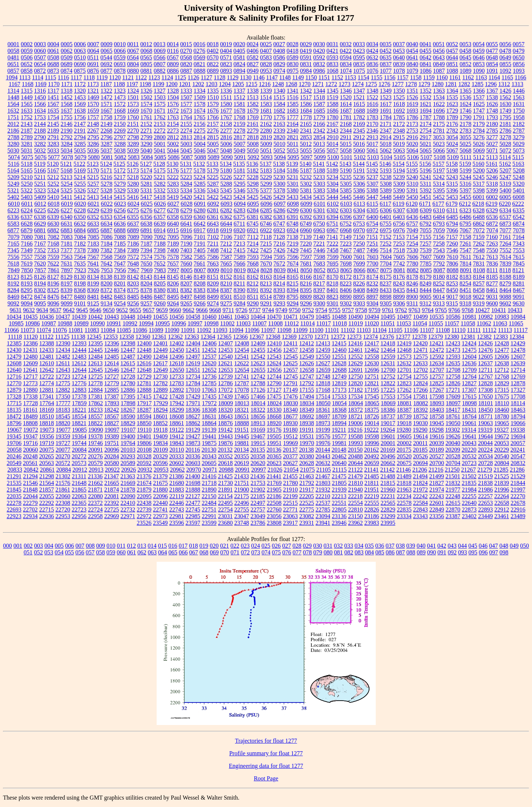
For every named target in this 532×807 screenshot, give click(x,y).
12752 (388, 377)
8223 (346, 283)
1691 (386, 111)
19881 (242, 443)
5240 (412, 177)
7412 (226, 250)
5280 (133, 184)
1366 (479, 91)
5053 (293, 151)
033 (349, 546)
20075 (47, 450)
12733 (177, 377)
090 (432, 552)
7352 (40, 250)
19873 (193, 443)
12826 (453, 383)
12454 (242, 350)
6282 (226, 210)
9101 (80, 303)
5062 (386, 151)
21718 (209, 483)
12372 (338, 337)
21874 (112, 490)
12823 (404, 383)
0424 (372, 51)
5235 (346, 177)
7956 (120, 270)
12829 (502, 383)
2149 (106, 124)
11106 (411, 330)
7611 (465, 257)
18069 (388, 403)
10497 (404, 317)
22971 (128, 516)
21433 (242, 476)
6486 (465, 217)
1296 (491, 84)
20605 (209, 463)
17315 (502, 390)
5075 (27, 157)
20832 (518, 463)
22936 (47, 516)
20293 (128, 456)
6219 (492, 204)
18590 (128, 416)
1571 (106, 104)
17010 (193, 390)
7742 (399, 264)
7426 (279, 250)
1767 (226, 117)
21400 (193, 476)
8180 (439, 277)
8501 (226, 297)
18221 (79, 410)
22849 (437, 509)
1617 (386, 104)
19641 (469, 436)
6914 (160, 230)
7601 (359, 257)
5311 (425, 184)
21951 (372, 490)
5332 (160, 190)
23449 (485, 516)
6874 (519, 224)
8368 (80, 290)
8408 (359, 290)
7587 (226, 257)
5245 (479, 177)
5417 (146, 197)
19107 (128, 430)
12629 (355, 363)
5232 (306, 177)
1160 (442, 77)
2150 (120, 124)
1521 (359, 97)
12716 (14, 377)
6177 (439, 204)
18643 (225, 416)
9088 (505, 297)
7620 (40, 264)
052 (38, 552)
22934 (30, 516)
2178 (465, 124)
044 (463, 546)
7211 (213, 244)
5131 (186, 164)
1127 (206, 77)
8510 (239, 297)
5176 (173, 170)
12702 (420, 370)
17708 (518, 396)
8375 (133, 290)
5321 (13, 190)
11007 (259, 323)
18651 (242, 416)
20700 (437, 463)
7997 (173, 270)
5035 (80, 151)
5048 (226, 151)
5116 (13, 164)
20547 (518, 456)
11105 (395, 330)
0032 (346, 44)
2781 (439, 131)
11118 (15, 337)
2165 (306, 124)
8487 (160, 297)
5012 (306, 144)
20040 (453, 443)
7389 (133, 250)
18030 (291, 403)
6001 (479, 197)
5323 (40, 190)
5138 (279, 164)
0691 (93, 64)
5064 (412, 151)
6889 (133, 230)
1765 (199, 117)
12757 (437, 377)
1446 (519, 91)
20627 (290, 463)
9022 (479, 297)
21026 (275, 470)
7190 (186, 244)
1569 (80, 104)
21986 (485, 490)
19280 (404, 430)
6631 (66, 224)
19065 (502, 423)
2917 (426, 137)
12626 (307, 363)
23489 (518, 516)
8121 (518, 270)
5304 (332, 184)
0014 (173, 44)
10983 (502, 317)
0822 (213, 64)
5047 (213, 151)
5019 (399, 144)
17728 (31, 403)
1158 (416, 77)
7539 (426, 250)
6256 (120, 210)
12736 (209, 377)
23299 (388, 516)
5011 (292, 144)
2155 (186, 124)
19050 (453, 423)
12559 (388, 357)
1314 (13, 91)
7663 (213, 264)
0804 (133, 64)
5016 (359, 144)
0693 (120, 64)
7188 (160, 244)
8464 (505, 290)
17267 (437, 390)
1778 (306, 117)
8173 (359, 277)
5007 (239, 144)
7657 (173, 264)
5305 (346, 184)
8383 (199, 290)
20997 (259, 470)
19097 (112, 430)
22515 (290, 503)
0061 (53, 51)
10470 (274, 317)
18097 (453, 403)
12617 (160, 363)
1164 (494, 77)
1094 (12, 77)
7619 (27, 264)
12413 (323, 343)
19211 (339, 430)
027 (287, 546)
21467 (323, 476)
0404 (226, 51)
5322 (27, 190)
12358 (127, 337)
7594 (266, 257)
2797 (120, 137)
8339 (66, 290)
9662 (188, 310)
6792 (426, 224)
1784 (386, 117)
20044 (485, 443)
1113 (25, 77)
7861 (54, 270)
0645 (465, 57)
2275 (199, 131)
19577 (339, 436)
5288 (226, 184)
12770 (14, 383)
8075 (386, 270)
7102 (213, 237)
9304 (372, 303)
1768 (239, 117)
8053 (333, 270)
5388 (372, 190)
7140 (319, 237)
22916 (518, 509)
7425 (266, 250)
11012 (291, 323)
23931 (307, 523)
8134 (93, 277)
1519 (332, 97)
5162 (505, 164)
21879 (144, 490)
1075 (359, 71)
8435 (399, 290)
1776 (279, 117)
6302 (332, 210)
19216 (355, 430)
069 (214, 552)
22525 (307, 503)
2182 (519, 124)
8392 (266, 290)
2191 (80, 131)
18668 (274, 416)
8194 (40, 283)
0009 (106, 44)
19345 (14, 436)
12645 (95, 370)
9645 (82, 310)
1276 (384, 84)
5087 (187, 157)
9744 (268, 310)
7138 (292, 237)
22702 (30, 509)
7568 (106, 257)
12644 (79, 370)
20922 (112, 470)
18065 (372, 403)
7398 (160, 250)
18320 (225, 410)
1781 (346, 117)
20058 (14, 450)
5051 (266, 151)
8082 (413, 270)
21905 (274, 490)
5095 (293, 157)
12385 (14, 343)
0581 (239, 57)
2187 (27, 131)
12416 (355, 343)
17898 (128, 403)
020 (214, 546)
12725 (95, 377)
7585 (199, 257)
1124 (167, 77)
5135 (239, 164)
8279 (505, 283)
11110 (458, 330)
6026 (160, 204)
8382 (186, 290)
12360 (143, 337)
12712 (502, 370)
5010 (279, 144)
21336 (95, 476)
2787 (519, 131)
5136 (252, 164)
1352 (426, 91)
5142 (332, 164)
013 (142, 546)
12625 (290, 363)
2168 (346, 124)
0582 (253, 57)
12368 (273, 337)
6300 (306, 210)
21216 (436, 470)
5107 (426, 157)
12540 (225, 357)
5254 (66, 184)
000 (7, 546)
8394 (293, 290)
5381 (306, 190)
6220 (505, 204)
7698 (346, 264)
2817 (239, 137)
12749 (339, 377)
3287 (106, 144)
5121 (66, 164)
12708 (453, 370)
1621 (426, 104)
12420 (420, 343)
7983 (160, 270)
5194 (399, 170)
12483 (79, 357)
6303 (346, 210)
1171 (67, 84)
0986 (319, 71)
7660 (186, 264)
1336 (226, 91)
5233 (319, 177)
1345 (332, 91)
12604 (469, 357)
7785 (426, 264)
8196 (53, 283)
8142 (133, 277)
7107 (240, 237)
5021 (426, 144)
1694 (426, 111)
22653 (485, 503)
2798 (133, 137)
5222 (173, 177)
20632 (323, 463)
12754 (404, 377)
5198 (452, 170)
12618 (177, 363)
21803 (323, 483)
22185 (258, 496)
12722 (47, 377)
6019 (67, 204)
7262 (479, 244)
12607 (518, 357)
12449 (160, 350)
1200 (171, 84)
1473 (120, 97)
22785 (323, 509)
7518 (399, 250)
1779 (319, 117)
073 (256, 552)
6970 (359, 230)
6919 (226, 230)
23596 (177, 523)
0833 (332, 64)
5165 (27, 170)
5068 (465, 151)
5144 (359, 164)
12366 (241, 337)
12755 (420, 377)
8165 (293, 277)
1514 (266, 97)
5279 (120, 184)
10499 (420, 317)
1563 (519, 97)
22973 (160, 516)
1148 (285, 77)
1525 (399, 97)
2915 (399, 137)
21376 (144, 476)
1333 (186, 91)
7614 (505, 257)
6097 (280, 204)
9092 (13, 303)
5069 (479, 151)
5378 (279, 190)
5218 (133, 177)
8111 (492, 270)
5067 (452, 151)
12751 (372, 377)
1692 (399, 111)
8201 (120, 283)
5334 (186, 190)
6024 (133, 204)
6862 (479, 224)
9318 (465, 303)
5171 (106, 170)
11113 (505, 330)
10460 (209, 317)
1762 (160, 117)
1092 (505, 71)
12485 (112, 357)
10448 (128, 317)
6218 (478, 204)
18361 (323, 410)
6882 (53, 230)
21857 (47, 490)
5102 (360, 157)
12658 (307, 370)
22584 (420, 503)
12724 (79, 377)
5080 (94, 157)
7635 (80, 264)
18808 (30, 423)
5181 (239, 170)
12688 (339, 370)
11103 (364, 330)
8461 (492, 290)
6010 (14, 204)
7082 (54, 237)
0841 (426, 64)
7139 (306, 237)
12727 (112, 377)
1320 (80, 91)
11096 (252, 330)
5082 (120, 157)
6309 (426, 210)
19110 (144, 430)
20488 (355, 456)
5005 (213, 144)
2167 (332, 124)
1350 (399, 91)
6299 (293, 210)
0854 (492, 64)
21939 (339, 490)
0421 (332, 51)
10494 (372, 317)
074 (266, 552)
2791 (53, 137)
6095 (253, 204)
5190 (346, 170)
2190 (66, 131)
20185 (420, 450)
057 (90, 552)
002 (28, 546)
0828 (266, 64)
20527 (437, 456)
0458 (465, 51)
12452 (209, 350)
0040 (412, 44)
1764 (186, 117)
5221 (160, 177)
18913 (258, 423)
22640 (469, 503)
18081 (405, 403)
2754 (426, 131)
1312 (504, 84)
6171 (425, 204)
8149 (199, 277)
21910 (290, 490)
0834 (346, 64)
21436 (258, 476)
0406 (253, 51)
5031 (27, 151)
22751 (209, 509)
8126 (40, 277)
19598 (372, 436)
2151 (133, 124)
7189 (173, 244)
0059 (27, 51)
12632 (404, 363)
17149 (290, 390)
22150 (209, 496)
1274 (358, 84)
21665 (112, 483)
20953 (161, 470)
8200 (106, 283)
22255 (469, 496)
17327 (518, 390)
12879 (14, 390)
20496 (388, 456)
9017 (452, 297)
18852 (160, 423)
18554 (79, 416)
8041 (293, 270)
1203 (211, 84)
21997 (518, 490)
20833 (15, 470)
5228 (253, 177)
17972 (209, 403)
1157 (403, 77)
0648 (492, 57)
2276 (213, 131)
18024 (274, 403)
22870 (453, 509)
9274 (213, 303)
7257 (426, 244)
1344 (319, 91)
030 (318, 546)
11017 (323, 323)
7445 (306, 250)
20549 (14, 463)
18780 (502, 416)
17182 (355, 390)
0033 (359, 44)
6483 (426, 217)
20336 (193, 456)
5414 (106, 197)
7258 (439, 244)
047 (494, 546)
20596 (160, 463)
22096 (160, 496)
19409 (160, 436)
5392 (426, 190)
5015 (346, 144)
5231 (293, 177)
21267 (468, 470)
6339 (53, 217)
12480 (30, 357)
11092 (204, 330)
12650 (177, 370)
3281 (27, 144)
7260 (452, 244)
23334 (404, 516)
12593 (453, 357)
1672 (173, 111)
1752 (27, 117)
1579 (213, 104)
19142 (225, 430)
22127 (193, 496)
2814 (199, 137)
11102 (348, 330)
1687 (346, 111)
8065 (346, 270)
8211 (239, 283)
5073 (519, 151)
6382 (266, 217)
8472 (27, 297)
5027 (492, 144)
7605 (399, 257)
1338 (253, 91)
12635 (453, 363)
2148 (93, 124)
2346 (372, 131)
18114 (518, 403)
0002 (27, 44)
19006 (355, 423)
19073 (47, 430)
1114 (37, 77)
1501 (133, 97)
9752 (308, 310)
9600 (492, 303)
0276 (199, 51)
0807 (160, 64)
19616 (437, 436)
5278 (106, 184)
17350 (63, 396)
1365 (465, 91)
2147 (80, 124)
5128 (159, 164)
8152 (226, 277)
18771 (485, 416)
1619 (412, 104)
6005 (505, 197)
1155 (376, 77)
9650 (109, 310)
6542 (519, 217)
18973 (323, 423)
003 (38, 546)
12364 (208, 337)
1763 (173, 117)
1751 (13, 117)
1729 (452, 111)
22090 (128, 496)
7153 (399, 237)
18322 (258, 410)
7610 (452, 257)
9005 (426, 297)
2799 (146, 137)
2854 (319, 137)
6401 (386, 217)
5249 (13, 184)
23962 (355, 523)
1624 (465, 104)
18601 (160, 416)
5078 (67, 157)
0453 (399, 51)
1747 (479, 111)
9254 (120, 303)
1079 (412, 71)
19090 (96, 430)
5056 (319, 151)
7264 (505, 244)
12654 (242, 370)
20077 (63, 450)
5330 (133, 190)
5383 (319, 190)
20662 (388, 463)
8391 (253, 290)
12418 (388, 343)
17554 (404, 396)
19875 (209, 443)
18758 (437, 416)
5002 (173, 144)
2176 (452, 124)
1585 (293, 104)
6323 (465, 210)
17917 (144, 403)
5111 (466, 157)
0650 (519, 57)
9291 (266, 303)
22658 (502, 503)
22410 (128, 503)
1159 (429, 77)
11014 (308, 323)
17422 (160, 396)
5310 (412, 184)
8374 (120, 290)
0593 (332, 57)
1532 (426, 97)
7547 (465, 250)
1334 (199, 91)
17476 (290, 396)
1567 (53, 104)
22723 (79, 509)
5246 (492, 177)
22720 (63, 509)
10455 (160, 317)
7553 (519, 250)
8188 (505, 277)
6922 (266, 230)
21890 (209, 490)
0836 (372, 64)
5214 (80, 177)
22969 (112, 516)
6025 (147, 204)
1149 (298, 77)
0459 (479, 51)
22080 (95, 496)
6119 (398, 204)
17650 (485, 396)
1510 (213, 97)
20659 (372, 463)
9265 (186, 303)
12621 (225, 363)
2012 (13, 124)
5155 (412, 164)
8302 (40, 290)
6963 (319, 230)
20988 (226, 470)
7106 (226, 237)
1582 (253, 104)
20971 (210, 470)
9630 (519, 303)
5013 (319, 144)
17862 (96, 403)
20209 (453, 450)
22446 (177, 503)
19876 (225, 443)
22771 (290, 509)
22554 (355, 503)
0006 (80, 44)
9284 (239, 303)
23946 (339, 523)
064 (163, 552)
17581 (420, 396)
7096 (187, 237)
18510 (47, 416)
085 (380, 552)
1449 (27, 97)
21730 (225, 483)
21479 (355, 476)
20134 (241, 450)
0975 (293, 71)
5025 (465, 144)
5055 (306, 151)
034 (359, 546)
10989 (81, 323)
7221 (319, 244)
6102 (333, 204)
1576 (173, 104)
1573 (133, 104)
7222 (332, 244)
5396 (452, 190)
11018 (339, 323)
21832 (453, 483)
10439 (79, 317)
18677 (290, 416)
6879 (27, 230)
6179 (452, 204)
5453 (452, 197)
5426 (266, 197)
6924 (293, 230)
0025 (266, 44)
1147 (272, 77)
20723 (469, 463)
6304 (359, 210)
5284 (186, 184)
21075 (307, 470)
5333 (173, 190)
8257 (479, 283)
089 (421, 552)
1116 (63, 77)
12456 (274, 350)
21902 (258, 490)
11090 (172, 330)
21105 (323, 470)
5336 (199, 190)
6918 (213, 230)
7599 (332, 257)
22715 (47, 509)
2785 (492, 131)
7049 (412, 230)
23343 (420, 516)
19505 (274, 436)
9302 (346, 303)
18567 (112, 416)
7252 (386, 244)
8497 (186, 297)
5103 (373, 157)
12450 (177, 350)
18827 (112, 423)
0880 (133, 71)
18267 (128, 410)
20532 (469, 456)
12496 (177, 357)
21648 (79, 483)
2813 (186, 137)
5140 (306, 164)
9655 (135, 310)
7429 (293, 250)
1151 (324, 77)
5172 (120, 170)
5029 (519, 144)
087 (400, 552)
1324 (133, 91)
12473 (453, 350)
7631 (66, 264)
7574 (146, 257)
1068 (332, 71)
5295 (239, 184)
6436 (412, 217)
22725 (112, 509)
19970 (307, 443)
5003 (186, 144)
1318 (66, 91)
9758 (361, 310)
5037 (106, 151)
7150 (359, 237)
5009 (266, 144)
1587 (319, 104)
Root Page (266, 778)
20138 (306, 450)
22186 (274, 496)
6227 (66, 210)
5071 (492, 151)
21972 (420, 490)
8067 (373, 270)
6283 (239, 210)
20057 (518, 443)
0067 (133, 51)
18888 (242, 423)
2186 (13, 131)
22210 (323, 496)
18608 (177, 416)
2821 (293, 137)
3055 (465, 137)
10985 (16, 323)
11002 (227, 323)
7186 (133, 244)
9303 (359, 303)
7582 (186, 257)
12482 (63, 357)
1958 (519, 117)
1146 (259, 77)
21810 (355, 483)
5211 (40, 177)
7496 (372, 250)
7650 (146, 264)
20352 (225, 456)
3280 (13, 144)
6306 (386, 210)
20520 (404, 456)
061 (132, 552)
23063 (290, 516)
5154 (399, 164)
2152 (146, 124)
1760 (133, 117)
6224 (27, 210)
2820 (279, 137)
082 (349, 552)
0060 (40, 51)
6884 (80, 230)
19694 (518, 436)
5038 (120, 151)
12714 (518, 370)
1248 (278, 84)
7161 (505, 237)
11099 (300, 330)
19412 (177, 436)
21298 (47, 476)
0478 (505, 51)
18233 (95, 410)
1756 (80, 117)
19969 (290, 443)
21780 (290, 483)
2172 (399, 124)
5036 (93, 151)
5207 (505, 170)
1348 (372, 91)
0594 (346, 57)
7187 (146, 244)
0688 (53, 64)
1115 (50, 77)
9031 (492, 297)
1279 (424, 84)
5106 (413, 157)
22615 (453, 503)
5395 (439, 190)
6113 (359, 204)
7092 (160, 237)
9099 (66, 303)
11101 (332, 330)
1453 (80, 97)
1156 (390, 77)
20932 (145, 470)
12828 (485, 383)
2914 (386, 137)
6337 (27, 217)
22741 (160, 509)
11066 (12, 330)
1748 (492, 111)
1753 (40, 117)
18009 (226, 403)
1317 (53, 91)
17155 (307, 390)
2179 (479, 124)
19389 (112, 436)
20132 (225, 450)
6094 (240, 204)
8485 (133, 297)
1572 (120, 104)
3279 (519, 137)
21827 (437, 483)
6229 (93, 210)
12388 (47, 343)
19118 (160, 430)
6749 (306, 224)
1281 (451, 84)
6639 (160, 224)
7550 (492, 250)
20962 (177, 470)
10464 (258, 317)
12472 (437, 350)
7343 (519, 244)
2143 (27, 124)
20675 (404, 463)
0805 (146, 64)
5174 (146, 170)
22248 (453, 496)
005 (59, 546)
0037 (399, 44)
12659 (323, 370)
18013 (242, 403)
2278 (239, 131)
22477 (193, 503)
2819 (266, 137)
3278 (505, 137)
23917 (290, 523)
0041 (426, 44)
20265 (47, 456)
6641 (186, 224)
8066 (359, 270)
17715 (14, 403)
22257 (485, 496)
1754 (53, 117)
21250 (452, 470)
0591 (306, 57)
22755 (242, 509)
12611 (63, 363)
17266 (420, 390)
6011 (27, 204)
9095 (40, 303)
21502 (469, 476)
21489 (404, 476)
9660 (175, 310)
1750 (519, 111)
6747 (279, 224)
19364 (79, 436)
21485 (372, 476)
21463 (307, 476)
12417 (372, 343)
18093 (437, 403)
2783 (465, 131)
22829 (388, 509)
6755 (386, 224)
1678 (239, 111)
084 (369, 552)
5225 (213, 177)
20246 (14, 456)
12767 (485, 377)
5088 (200, 157)
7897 (67, 270)
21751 (242, 483)
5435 (319, 197)
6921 (253, 230)
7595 (279, 257)
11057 (452, 323)
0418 (293, 51)
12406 (209, 343)
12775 (63, 383)
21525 (502, 476)
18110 (502, 403)
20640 (339, 463)
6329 (492, 210)
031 (328, 546)
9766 (454, 310)
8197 (66, 283)
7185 (120, 244)
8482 (106, 297)
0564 (133, 57)
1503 (160, 97)
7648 (133, 264)
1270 (304, 84)
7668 (253, 264)
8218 (332, 283)
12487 (128, 357)
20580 (112, 463)
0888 (199, 71)
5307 (372, 184)
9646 (95, 310)
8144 (160, 277)
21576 (63, 483)
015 (163, 546)
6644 (226, 224)
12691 (355, 370)
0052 (452, 44)
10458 (193, 317)
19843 (177, 443)
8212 (253, 283)
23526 (144, 523)
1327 (160, 91)
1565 (27, 104)
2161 (253, 124)
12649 (160, 370)
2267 (93, 131)
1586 (306, 104)
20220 (469, 450)
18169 (47, 410)
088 (411, 552)
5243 (452, 177)
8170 (332, 277)
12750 (355, 377)
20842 (31, 470)
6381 (253, 217)
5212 (53, 177)
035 (369, 546)
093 (463, 552)
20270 (63, 456)
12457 (290, 350)
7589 (239, 257)
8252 (439, 283)
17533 (339, 396)
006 (69, 546)
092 (452, 552)
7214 (253, 244)
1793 (492, 117)
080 (328, 552)
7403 (186, 250)
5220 (146, 177)
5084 (147, 157)
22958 (95, 516)
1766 (213, 117)
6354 (120, 217)
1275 (371, 84)
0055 (492, 44)
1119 (102, 77)
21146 (404, 470)
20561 (30, 463)
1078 (399, 71)
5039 (133, 151)
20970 (194, 470)
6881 (40, 230)
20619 (242, 463)
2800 (160, 137)
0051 (439, 44)
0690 (80, 64)
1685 (319, 111)
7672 (279, 264)
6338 (40, 217)
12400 (144, 343)
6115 (372, 204)
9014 (439, 297)
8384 (213, 290)
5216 (106, 177)
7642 (106, 264)
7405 (199, 250)
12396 (112, 343)
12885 (112, 390)
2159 (239, 124)
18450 (485, 410)
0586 (279, 57)
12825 (437, 383)
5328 (106, 190)
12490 (144, 357)
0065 (106, 51)
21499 (437, 476)
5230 (279, 177)
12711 (485, 370)
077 (297, 552)
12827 (469, 383)
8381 (173, 290)
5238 (386, 177)
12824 (420, 383)
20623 (274, 463)
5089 (214, 157)
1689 (372, 111)
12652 (209, 370)
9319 (479, 303)
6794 (452, 224)
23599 (209, 523)
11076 (60, 330)
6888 (120, 230)
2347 (386, 131)
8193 (27, 283)
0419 (306, 51)
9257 (146, 303)
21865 (79, 490)
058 (100, 552)
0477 (492, 51)
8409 (372, 290)
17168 (323, 390)
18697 (323, 416)
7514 (386, 250)
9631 (16, 310)
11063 (500, 323)
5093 (267, 157)
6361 (213, 217)
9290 (253, 303)
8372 (106, 290)
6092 (213, 204)
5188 (319, 170)
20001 (388, 443)
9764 (428, 310)
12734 (193, 377)
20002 (404, 443)
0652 (27, 64)
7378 (80, 250)
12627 (323, 363)
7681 (306, 264)
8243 (399, 283)
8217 (319, 283)
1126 (193, 77)
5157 (439, 164)
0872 (40, 71)
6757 (412, 224)
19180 (290, 430)
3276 (479, 137)
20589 (128, 463)
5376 (253, 190)
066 (183, 552)
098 (504, 552)
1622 (439, 104)
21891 (225, 490)
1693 (412, 111)
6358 (173, 217)
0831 (306, 64)
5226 (226, 177)
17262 (404, 390)
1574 (146, 104)
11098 (284, 330)
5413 (93, 197)
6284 (253, 210)
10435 (30, 317)
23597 (193, 523)
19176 (274, 430)
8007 (200, 270)
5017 (372, 144)
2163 (279, 124)
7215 (266, 244)
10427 (482, 310)
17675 (502, 396)
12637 (485, 363)
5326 (80, 190)
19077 (63, 430)
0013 (160, 44)
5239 (399, 177)
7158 (465, 237)
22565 (388, 503)
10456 (177, 317)
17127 (274, 390)
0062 (66, 51)
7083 (67, 237)
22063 (79, 496)
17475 (274, 396)
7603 (372, 257)
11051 (388, 323)
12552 (355, 357)
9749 (282, 310)
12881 (47, 390)
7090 (147, 237)
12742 (258, 377)
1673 (186, 111)
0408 (279, 51)
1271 (318, 84)
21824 (420, 483)
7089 (133, 237)
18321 (242, 410)
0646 (479, 57)
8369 (93, 290)
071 (235, 552)
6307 (399, 210)
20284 (112, 456)
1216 (265, 84)
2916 (412, 137)
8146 (186, 277)
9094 (27, 303)
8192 (13, 283)
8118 (505, 270)
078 (307, 552)
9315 (452, 303)
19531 (307, 436)
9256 (133, 303)
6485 (452, 217)
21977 (453, 490)
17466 (258, 396)
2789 (27, 137)
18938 (307, 423)
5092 (253, 157)
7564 (80, 257)
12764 (469, 377)
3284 (66, 144)
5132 (199, 164)
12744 (274, 377)
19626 (453, 436)
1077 (386, 71)
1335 (213, 91)
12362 (175, 337)
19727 (63, 443)
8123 (13, 277)
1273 (344, 84)
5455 (465, 197)
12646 (112, 370)
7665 (226, 264)
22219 (372, 496)
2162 (266, 124)
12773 (30, 383)
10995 (163, 323)
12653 (225, 370)
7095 (173, 237)
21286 (517, 470)
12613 (95, 363)
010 (111, 546)
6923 (279, 230)
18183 (63, 410)
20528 (453, 456)
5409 (40, 197)
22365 (79, 503)
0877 (106, 71)
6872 (492, 224)
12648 (144, 370)
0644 (452, 57)
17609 (453, 396)
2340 (293, 131)
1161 (455, 77)
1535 (452, 97)
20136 (274, 450)
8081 (399, 270)
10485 (323, 317)
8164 (279, 277)
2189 (53, 131)
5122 (79, 164)
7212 (226, 244)
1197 (132, 84)
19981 (339, 443)
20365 (274, 456)
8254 (465, 283)
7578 (173, 257)
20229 (501, 450)
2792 (66, 137)
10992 (130, 323)
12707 (437, 370)
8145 (173, 277)
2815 (213, 137)
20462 (339, 456)
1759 (120, 117)
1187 (106, 84)
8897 (372, 297)
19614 (420, 436)
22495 (225, 503)
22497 (258, 503)
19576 (323, 436)
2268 (106, 131)
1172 (80, 84)
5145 (372, 164)
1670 (146, 111)
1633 (27, 111)
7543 (439, 250)
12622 (242, 363)
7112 (253, 237)
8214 (279, 283)
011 (121, 546)
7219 (293, 244)
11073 (28, 330)
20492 (372, 456)
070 (225, 552)
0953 (266, 71)
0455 (426, 51)
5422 (213, 197)
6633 (93, 224)
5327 (93, 190)
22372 (95, 503)
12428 (502, 343)
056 (80, 552)
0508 (53, 57)
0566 (160, 57)
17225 (388, 390)
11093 (220, 330)
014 (152, 546)
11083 (92, 330)
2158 (226, 124)
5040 (146, 151)
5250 (27, 184)
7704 (386, 264)
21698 (193, 483)
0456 (439, 51)
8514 (266, 297)
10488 (339, 317)
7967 (133, 270)
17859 (79, 403)
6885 (93, 230)
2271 (146, 131)
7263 (492, 244)
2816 (226, 137)
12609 (30, 363)
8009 (213, 270)
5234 (332, 177)
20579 (95, 463)
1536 (465, 97)
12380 (452, 337)
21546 (30, 483)
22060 (63, 496)
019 (204, 546)
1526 (412, 97)
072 (245, 552)
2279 (253, 131)
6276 (146, 210)
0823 (226, 64)
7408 (213, 250)
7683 (319, 264)
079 (318, 552)
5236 (359, 177)
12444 (79, 350)
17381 (95, 396)
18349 (307, 410)
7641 (93, 264)
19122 (177, 430)
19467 (258, 436)
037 (390, 546)
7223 (346, 244)
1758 (106, 117)
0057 (519, 44)
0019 (226, 44)
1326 (146, 91)
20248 (30, 456)
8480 (80, 297)
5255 (80, 184)
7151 (372, 237)
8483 (120, 297)
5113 (492, 157)
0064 (93, 51)
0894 (239, 71)
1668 (120, 111)
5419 (173, 197)
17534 (355, 396)
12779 (112, 383)
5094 (280, 157)
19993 (355, 443)
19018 (404, 423)
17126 (258, 390)
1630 (505, 104)
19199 (323, 430)
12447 (128, 350)
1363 (439, 91)
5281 (146, 184)
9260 (160, 303)
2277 (226, 131)
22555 (372, 503)
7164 (518, 237)
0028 (293, 44)
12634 (437, 363)
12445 (95, 350)
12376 (387, 337)
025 (266, 546)
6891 (146, 230)
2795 (93, 137)
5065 (426, 151)
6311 (452, 210)
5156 (425, 164)
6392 (306, 217)
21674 (144, 483)
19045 (437, 423)
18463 (518, 410)
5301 (293, 184)
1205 (238, 84)
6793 (439, 224)
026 (276, 546)
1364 (452, 91)
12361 (159, 337)
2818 (253, 137)
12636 (469, 363)
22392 (112, 503)
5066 (439, 151)
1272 (331, 84)
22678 (518, 503)
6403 (399, 217)
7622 (53, 264)
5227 (239, 177)
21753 (258, 483)
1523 (386, 97)
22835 (404, 509)
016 (173, 546)
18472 (14, 416)
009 (100, 546)
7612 (479, 257)
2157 (213, 124)
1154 (363, 77)
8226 (359, 283)
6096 (266, 204)
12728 (128, 377)
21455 (290, 476)
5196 (426, 170)
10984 (518, 317)
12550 (323, 357)
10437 (63, 317)
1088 (452, 71)
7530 (412, 250)
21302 (63, 476)
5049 (239, 151)
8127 (53, 277)
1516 (293, 97)
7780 (412, 264)
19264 (388, 430)
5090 (227, 157)
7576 (160, 257)
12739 (225, 377)
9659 (162, 310)
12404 (193, 343)
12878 (518, 383)
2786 (505, 131)
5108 (440, 157)
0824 (239, 64)
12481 (47, 357)
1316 (40, 91)
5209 (13, 177)
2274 (186, 131)
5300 (279, 184)
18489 (30, 416)
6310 (439, 210)
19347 (30, 436)
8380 (160, 290)
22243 (437, 496)
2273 (173, 131)
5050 (253, 151)
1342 (306, 91)
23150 (355, 516)
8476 (53, 297)
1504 (173, 97)
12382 (484, 337)
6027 (173, 204)
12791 (290, 383)
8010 (226, 270)
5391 (412, 190)
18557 (95, 416)
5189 (332, 170)
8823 (332, 297)
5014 (332, 144)
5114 (505, 157)
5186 (293, 170)
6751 (332, 224)
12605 (485, 357)
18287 (144, 410)
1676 (213, 111)
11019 (356, 323)
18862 (193, 423)
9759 (375, 310)
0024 (253, 44)
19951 (274, 443)
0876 (93, 71)
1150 (311, 77)
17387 (112, 396)
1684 (306, 111)
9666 (202, 310)
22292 (47, 503)
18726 (372, 416)
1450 (40, 97)
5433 (293, 197)
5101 (347, 157)
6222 (518, 204)
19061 (469, 423)
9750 (295, 310)
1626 (492, 104)
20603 (193, 463)
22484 (209, 503)
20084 (79, 450)
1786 (412, 117)
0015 (186, 44)
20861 (47, 470)
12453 (225, 350)
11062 (484, 323)
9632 (29, 310)
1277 (398, 84)
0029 (306, 44)
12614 (112, 363)
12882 (63, 390)
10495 (388, 317)
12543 (274, 357)
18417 (453, 410)
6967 (332, 230)
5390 (399, 190)
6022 (107, 204)
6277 (160, 210)
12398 (128, 343)
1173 (93, 84)
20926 (129, 470)
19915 (258, 443)
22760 (274, 509)
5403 (27, 197)
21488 (388, 476)
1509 (199, 97)
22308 (63, 503)
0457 (452, 51)
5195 (412, 170)
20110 (177, 450)
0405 (239, 51)
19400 (128, 436)
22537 (323, 503)
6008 (519, 197)
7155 (425, 237)
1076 (372, 71)
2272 (160, 131)
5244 (465, 177)
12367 (257, 337)
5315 (452, 184)
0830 (293, 64)
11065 (516, 323)
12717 (30, 377)
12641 (30, 370)
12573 (404, 357)
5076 (41, 157)
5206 (492, 170)
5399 (492, 190)
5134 (226, 164)
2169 (359, 124)
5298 (253, 184)
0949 (253, 71)
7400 (173, 250)
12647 (128, 370)
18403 (437, 410)
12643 (63, 370)
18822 (95, 423)
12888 (144, 390)
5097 (307, 157)
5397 (465, 190)
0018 (213, 44)
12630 (372, 363)
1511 (226, 97)
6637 (133, 224)
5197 (439, 170)
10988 (65, 323)
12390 (63, 343)
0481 (13, 57)
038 (400, 546)
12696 (372, 370)
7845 (519, 264)
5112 (479, 157)
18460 (502, 410)
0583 (266, 57)
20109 (161, 450)
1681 (266, 111)
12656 (274, 370)
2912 (359, 137)
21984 (469, 490)
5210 (27, 177)
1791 (479, 117)
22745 (193, 509)
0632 (372, 57)
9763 (415, 310)
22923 (14, 516)
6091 (200, 204)
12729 (144, 377)
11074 (44, 330)
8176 (399, 277)
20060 (31, 450)
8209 (213, 283)
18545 (63, 416)
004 (49, 546)
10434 (14, 317)
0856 (519, 64)
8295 (27, 290)
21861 (63, 490)
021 (225, 546)
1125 (180, 77)
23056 (274, 516)
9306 (399, 303)
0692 (106, 64)
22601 (437, 503)
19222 (371, 430)
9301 (332, 303)
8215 (293, 283)
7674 (293, 264)
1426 (505, 91)
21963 (404, 490)
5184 (279, 170)
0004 (53, 44)
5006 (226, 144)
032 (338, 546)
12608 (14, 363)
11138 (78, 337)
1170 (54, 84)
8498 (199, 297)
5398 (479, 190)
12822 (388, 383)
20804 (502, 463)
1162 (468, 77)
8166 (306, 277)
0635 (386, 57)
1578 (199, 104)
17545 (372, 396)
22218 (355, 496)
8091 (466, 270)
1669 (133, 111)
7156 (439, 237)
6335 (519, 210)
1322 (106, 91)
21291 (14, 476)
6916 (186, 230)
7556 (13, 257)
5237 (372, 177)
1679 (253, 111)
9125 (93, 303)
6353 (106, 217)
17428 (177, 396)
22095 (144, 496)
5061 (372, 151)
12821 (372, 383)
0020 (239, 44)
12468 (404, 350)
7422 (253, 250)
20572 (63, 463)
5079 (81, 157)
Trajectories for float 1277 (266, 741)
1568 (66, 104)
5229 (266, 177)
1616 (372, 104)
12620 (209, 363)
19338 (518, 430)
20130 (209, 450)
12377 (403, 337)
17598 (437, 396)
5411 (66, 197)
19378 (95, 436)
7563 (66, 257)
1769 (253, 117)
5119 (40, 164)
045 (473, 546)
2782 (452, 131)
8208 (199, 283)
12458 (307, 350)
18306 (193, 410)
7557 (27, 257)
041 (432, 546)
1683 (293, 111)
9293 (279, 303)
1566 (40, 104)
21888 (193, 490)
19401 (144, 436)
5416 (133, 197)
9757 (348, 310)
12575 (420, 357)
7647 (120, 264)
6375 (239, 217)
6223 (13, 210)
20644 (355, 463)
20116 (193, 450)
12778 (95, 383)
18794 (518, 416)
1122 (141, 77)
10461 (225, 317)
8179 (426, 277)
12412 (307, 343)
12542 (258, 357)
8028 (266, 270)
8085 (426, 270)
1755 (66, 117)
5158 (452, 164)
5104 (386, 157)
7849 (14, 270)
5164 (13, 170)
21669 (128, 483)
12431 (30, 350)
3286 (93, 144)
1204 (225, 84)
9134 (106, 303)
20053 (502, 443)
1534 (439, 97)
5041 (160, 151)
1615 (359, 104)
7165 (13, 244)
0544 (106, 57)
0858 (27, 71)
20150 (355, 450)
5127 (146, 164)
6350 (80, 217)
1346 (346, 91)
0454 (412, 51)
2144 (40, 124)
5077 (54, 157)
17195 (372, 390)
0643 (439, 57)
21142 (387, 470)
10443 (112, 317)
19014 (372, 423)
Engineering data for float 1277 (266, 766)
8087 (439, 270)
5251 (40, 184)
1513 (253, 97)
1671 (160, 111)
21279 (485, 470)
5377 (266, 190)
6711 (239, 224)
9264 (173, 303)
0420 (319, 51)
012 (132, 546)
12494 (160, 357)
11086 (140, 330)
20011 (420, 443)
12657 (290, 370)
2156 (199, 124)
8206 (173, 283)
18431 (469, 410)
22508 (274, 503)
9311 (412, 303)
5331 (146, 190)
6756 (399, 224)
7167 (40, 244)
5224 (199, 177)
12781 (144, 383)
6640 (173, 224)
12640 (14, 370)
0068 (146, 51)
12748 (323, 377)
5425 (253, 197)
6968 (346, 230)
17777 (63, 403)
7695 (332, 264)
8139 (120, 277)
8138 (106, 277)
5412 (80, 197)
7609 (439, 257)
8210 (226, 283)
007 (80, 546)
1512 (239, 97)
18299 (177, 410)
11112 (490, 330)
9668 (215, 310)
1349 (386, 91)
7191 (199, 244)
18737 (388, 416)
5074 (14, 157)
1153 (350, 77)
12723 (63, 377)
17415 (144, 396)
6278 (173, 210)
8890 (346, 297)
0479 (519, 51)
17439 (225, 396)
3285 (80, 144)
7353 (53, 250)
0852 (465, 64)
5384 (332, 190)
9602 (505, 303)
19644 (485, 436)
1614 (346, 104)
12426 (485, 343)
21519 (485, 476)
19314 (469, 430)
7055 (426, 230)
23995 (388, 523)
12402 (177, 343)
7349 (27, 250)
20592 (144, 463)
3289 (133, 144)
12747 (307, 377)
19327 (501, 430)
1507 (186, 97)
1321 (93, 91)
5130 (173, 164)
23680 (225, 523)
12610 (47, 363)
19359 (63, 436)
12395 (95, 343)
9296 (306, 303)
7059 (439, 230)
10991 (114, 323)
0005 (66, 44)
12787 (242, 383)
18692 (307, 416)
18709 (339, 416)
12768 (502, 377)
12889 (160, 390)
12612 (79, 363)
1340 (279, 91)
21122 (355, 470)
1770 (266, 117)
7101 (200, 237)
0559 (120, 57)
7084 (80, 237)
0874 (66, 71)
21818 (404, 483)
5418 (160, 197)
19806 (144, 443)
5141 (319, 164)
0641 (412, 57)
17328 (14, 396)
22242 (420, 496)
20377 (290, 456)
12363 (192, 337)
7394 (146, 250)
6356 (146, 217)
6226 (53, 210)
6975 (386, 230)
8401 (332, 290)
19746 (95, 443)
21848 (30, 490)
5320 (519, 184)
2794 (80, 137)
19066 (518, 423)
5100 (333, 157)
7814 (465, 264)
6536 (492, 217)
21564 (47, 483)
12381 (468, 337)
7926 (93, 270)
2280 (266, 131)
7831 (479, 264)
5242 (439, 177)
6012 (40, 204)
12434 (63, 350)
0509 (66, 57)
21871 (95, 490)
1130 (245, 77)
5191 (359, 170)
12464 (388, 350)
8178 (412, 277)
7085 (93, 237)
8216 (306, 283)
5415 (120, 197)
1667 (106, 111)
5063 (399, 151)
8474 (40, 297)
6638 (146, 224)
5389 (386, 190)
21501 (453, 476)
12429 (518, 343)
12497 (193, 357)
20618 (225, 463)
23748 (242, 523)
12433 (47, 350)
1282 (464, 84)
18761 (453, 416)
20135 (258, 450)
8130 (80, 277)
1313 (517, 84)
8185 (492, 277)
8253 (452, 283)
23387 (453, 516)
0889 (213, 71)
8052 (320, 270)
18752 (420, 416)
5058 (346, 151)
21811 (371, 483)
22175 (242, 496)
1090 (479, 71)
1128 (220, 77)
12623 (258, 363)
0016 (199, 44)
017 (183, 546)
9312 (426, 303)
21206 (420, 470)
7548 (479, 250)
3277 (492, 137)
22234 (404, 496)
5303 (319, 184)
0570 (213, 57)
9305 (386, 303)
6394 (332, 217)
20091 (96, 450)
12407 (225, 343)
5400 (505, 190)
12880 (30, 390)
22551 (339, 503)
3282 (40, 144)
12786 (225, 383)
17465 (242, 396)
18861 (177, 423)
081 (338, 552)
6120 (412, 204)
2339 (279, 131)
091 (442, 552)
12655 (258, 370)
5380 (293, 190)
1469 (93, 97)
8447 (439, 290)
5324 (53, 190)
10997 (195, 323)
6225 (40, 210)
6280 (199, 210)
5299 (266, 184)
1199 (158, 84)
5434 (306, 197)
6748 (293, 224)
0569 (199, 57)
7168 (53, 244)
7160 (492, 237)
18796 (14, 423)
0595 (359, 57)
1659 (93, 111)
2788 (13, 137)
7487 (359, 250)
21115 (339, 470)
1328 (173, 91)
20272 (79, 456)
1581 (239, 104)
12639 (518, 363)
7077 (505, 230)
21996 (502, 490)
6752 (346, 224)
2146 (66, 124)
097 (494, 552)
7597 (306, 257)
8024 (253, 270)
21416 (209, 476)
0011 (133, 44)
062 (142, 552)
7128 (279, 237)
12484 (95, 357)
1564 (13, 104)
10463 (242, 317)
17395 (128, 396)
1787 (426, 117)
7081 (40, 237)
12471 (420, 350)
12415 (339, 343)
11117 (521, 330)
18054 (340, 403)
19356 (47, 436)
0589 (293, 57)
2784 (479, 131)
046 (483, 546)
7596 (293, 257)
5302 (306, 184)
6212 (465, 204)
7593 (253, 257)
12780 (128, 383)
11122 (46, 337)
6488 (479, 217)
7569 (120, 257)
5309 (399, 184)
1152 (337, 77)
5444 (332, 197)
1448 (13, 97)
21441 (274, 476)
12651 (193, 370)
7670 (266, 264)
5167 (53, 170)
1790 (465, 117)
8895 (359, 297)
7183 (93, 244)
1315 (27, 91)
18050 (323, 403)
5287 (213, 184)
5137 (266, 164)
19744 (79, 443)
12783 (177, 383)
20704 (453, 463)
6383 (279, 217)
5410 (53, 197)
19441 (209, 436)
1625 (479, 104)
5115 (518, 157)
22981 (177, 516)
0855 (505, 64)
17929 (161, 403)
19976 (323, 443)
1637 (66, 111)
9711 (228, 310)
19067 (14, 430)
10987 (49, 323)
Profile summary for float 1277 (266, 753)
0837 (386, 64)
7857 (40, 270)
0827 (253, 64)
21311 (79, 476)
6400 (372, 217)
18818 (47, 423)
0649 (505, 57)
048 (504, 546)
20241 (518, 450)
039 (411, 546)
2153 (160, 124)
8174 (372, 277)
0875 (80, 71)
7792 (439, 264)
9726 (242, 310)
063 (152, 552)
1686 (332, 111)
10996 (179, 323)
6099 (306, 204)
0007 (93, 44)
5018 (386, 144)
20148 (339, 450)
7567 (93, 257)
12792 (307, 383)
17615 (469, 396)
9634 (42, 310)
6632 (80, 224)
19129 (193, 430)
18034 (307, 403)
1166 (520, 77)
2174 (426, 124)
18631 (209, 416)
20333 (177, 456)
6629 (40, 224)
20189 (436, 450)
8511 (253, 297)
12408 (242, 343)
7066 (452, 230)
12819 (339, 383)
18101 (486, 403)
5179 (213, 170)
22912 (502, 509)
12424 (469, 343)
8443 (412, 290)
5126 (133, 164)
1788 (439, 117)
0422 (346, 51)
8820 (319, 297)
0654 (40, 64)
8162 (253, 277)
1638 (80, 111)
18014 (258, 403)
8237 (386, 283)
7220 (306, 244)
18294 (160, 410)
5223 (186, 177)
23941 (323, 523)
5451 (426, 197)
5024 (452, 144)
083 (359, 552)
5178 (199, 170)
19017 (388, 423)
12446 (112, 350)
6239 (106, 210)
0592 (319, 57)
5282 (160, 184)
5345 (226, 190)
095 (473, 552)
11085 (124, 330)
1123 (154, 77)
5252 (53, 184)
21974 (437, 490)
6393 (319, 217)
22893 (485, 509)
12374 (371, 337)
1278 (411, 84)
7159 (478, 237)
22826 (372, 509)
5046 (199, 151)
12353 (110, 337)
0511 (93, 57)
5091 (240, 157)
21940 (355, 490)
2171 (386, 124)
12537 (209, 357)
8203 (133, 283)
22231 (388, 496)
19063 (485, 423)
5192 (372, 170)
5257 (93, 184)
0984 (306, 71)
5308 (386, 184)
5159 (465, 164)
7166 (27, 244)
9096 (53, 303)
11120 (30, 337)
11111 (474, 330)
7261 (465, 244)
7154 (412, 237)
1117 (76, 77)
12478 (518, 350)
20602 (177, 463)
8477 (66, 297)
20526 (420, 456)
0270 (186, 51)
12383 (501, 337)
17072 (225, 390)
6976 (399, 230)
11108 (443, 330)
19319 (485, 430)
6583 (13, 224)
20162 (371, 450)
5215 (93, 177)
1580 (226, 104)
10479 (307, 317)
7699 (359, 264)
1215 (251, 84)
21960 (388, 490)
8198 (80, 283)
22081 (112, 496)
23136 (339, 516)
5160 (478, 164)
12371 (322, 337)
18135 (14, 410)
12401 (160, 343)
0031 (332, 44)
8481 (93, 297)
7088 (120, 237)
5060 (359, 151)
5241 (426, 177)
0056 (505, 44)
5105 (400, 157)
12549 (307, 357)
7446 (319, 250)
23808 (274, 523)
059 (111, 552)
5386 (359, 190)
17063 (209, 390)
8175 (386, 277)
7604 (386, 257)
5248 (519, 177)
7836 (492, 264)
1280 (437, 84)
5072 (505, 151)
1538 (492, 97)
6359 (186, 217)
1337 (239, 91)
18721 (355, 416)
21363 (128, 476)
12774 (47, 383)
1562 (505, 97)
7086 (107, 237)
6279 (186, 210)
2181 (505, 124)
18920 (274, 423)
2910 (332, 137)
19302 (453, 430)
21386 (177, 476)
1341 (293, 91)
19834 (160, 443)
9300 (319, 303)
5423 (226, 197)
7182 (80, 244)
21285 (501, 470)
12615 (128, 363)
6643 (213, 224)
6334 (505, 210)
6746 (266, 224)
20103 (128, 450)
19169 (258, 430)
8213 (266, 283)
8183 (465, 277)
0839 (399, 64)
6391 (293, 217)
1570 (93, 104)
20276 (95, 456)
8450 (452, 290)
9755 (335, 310)
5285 (199, 184)
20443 (323, 456)
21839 (502, 483)
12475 (469, 350)
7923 (80, 270)
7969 (147, 270)
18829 (128, 423)
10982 (485, 317)
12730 (160, 377)
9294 (293, 303)
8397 (319, 290)
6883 (66, 230)
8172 (346, 277)
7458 (332, 250)
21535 (14, 483)
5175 (160, 170)
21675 (160, 483)
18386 (388, 410)
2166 (319, 124)
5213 (66, 177)
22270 (518, 496)
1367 (492, 91)
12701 (404, 370)
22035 (14, 496)
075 (276, 552)
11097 (268, 330)
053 (49, 552)
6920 (239, 230)
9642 (69, 310)
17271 (453, 390)
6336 (13, 217)
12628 (339, 363)
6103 (346, 204)
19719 (47, 443)
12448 (144, 350)
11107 (427, 330)
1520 (346, 97)
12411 (290, 343)
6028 (187, 204)
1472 (106, 97)
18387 (404, 410)
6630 (53, 224)
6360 (199, 217)
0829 (279, 64)
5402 (13, 197)
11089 (156, 330)
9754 (321, 310)
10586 (453, 317)
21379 (160, 476)
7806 (452, 264)
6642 (199, 224)
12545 (290, 357)
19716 (30, 443)
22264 (502, 496)
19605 (404, 436)
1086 (426, 71)
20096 (112, 450)
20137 (290, 450)
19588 (355, 436)
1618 (399, 104)
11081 (76, 330)
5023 (439, 144)
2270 (133, 131)
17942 (177, 403)
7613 (492, 257)
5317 (479, 184)
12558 (372, 357)
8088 (453, 270)
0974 (279, 71)
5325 (66, 190)
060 (121, 552)
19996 (372, 443)
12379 (436, 337)
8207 (186, 283)
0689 (66, 64)
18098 (470, 403)
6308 (412, 210)
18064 (356, 403)
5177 (186, 170)
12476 (485, 350)
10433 (515, 310)
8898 (386, 297)
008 (90, 546)
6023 (120, 204)
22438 (144, 503)
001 (18, 546)
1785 (399, 117)
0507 (40, 57)
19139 (209, 430)
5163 (518, 164)
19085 (79, 430)
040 (421, 546)
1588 (332, 104)
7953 (107, 270)
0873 (53, 71)
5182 (253, 170)
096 (483, 552)
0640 (399, 57)
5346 (239, 190)
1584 (279, 104)
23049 (258, 516)
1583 (266, 104)
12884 (95, 390)
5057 (332, 151)
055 (69, 552)
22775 (307, 509)
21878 (128, 490)
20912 (80, 470)
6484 (439, 217)
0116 (173, 51)
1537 (479, 97)
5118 (26, 164)
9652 (122, 310)
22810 (355, 509)
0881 (146, 71)
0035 (386, 44)
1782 (359, 117)
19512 (290, 436)
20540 (502, 456)
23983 (372, 523)
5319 (505, 184)
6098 (293, 204)
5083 (134, 157)
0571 (226, 57)
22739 (144, 509)
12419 (404, 343)
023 (245, 546)
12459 (323, 350)
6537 (505, 217)
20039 (437, 443)
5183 (266, 170)
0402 (213, 51)
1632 (13, 111)
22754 (225, 509)
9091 (519, 297)
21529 (518, 476)
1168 (28, 84)
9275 (226, 303)
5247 (505, 177)
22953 (63, 516)
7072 (479, 230)
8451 (465, 290)
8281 (519, 283)
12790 (274, 383)
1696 (439, 111)
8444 (426, 290)
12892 (177, 390)
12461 (355, 350)
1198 (145, 84)
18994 (339, 423)
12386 (30, 343)
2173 (412, 124)
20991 (242, 470)
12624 (274, 363)
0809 (173, 64)
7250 (359, 244)
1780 (332, 117)
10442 (95, 317)
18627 (193, 416)
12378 (419, 337)
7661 (199, 264)
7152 (385, 237)
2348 (399, 131)
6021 (93, 204)
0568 (186, 57)
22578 (404, 503)
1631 (519, 104)
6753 (359, 224)
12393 (79, 343)
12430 (14, 350)
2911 (346, 137)
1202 (198, 84)
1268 (291, 84)
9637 (55, 310)
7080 (27, 237)
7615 (519, 257)
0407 (266, 51)
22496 (242, 503)
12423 (453, 343)
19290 (420, 430)
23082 (307, 516)
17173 (339, 390)
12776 (79, 383)
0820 (186, 64)
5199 (465, 170)
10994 (146, 323)
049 (514, 546)
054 (59, 552)
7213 (239, 244)
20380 (307, 456)
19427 (193, 436)
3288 (120, 144)
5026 (479, 144)
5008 (253, 144)
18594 (144, 416)
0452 (386, 51)
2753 (412, 131)
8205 (160, 283)
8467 (519, 290)
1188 (119, 84)
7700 (372, 264)
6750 (319, 224)
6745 (253, 224)
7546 (452, 250)
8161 (239, 277)
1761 (146, 117)
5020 (412, 144)
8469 (13, 297)
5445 (346, 197)
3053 (439, 137)
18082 (421, 403)
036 (380, 546)
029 (307, 546)
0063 (80, 51)
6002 (492, 197)
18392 (420, 410)
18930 (290, 423)
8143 (146, 277)
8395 (306, 290)
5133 (212, 164)
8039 (280, 270)
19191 (307, 430)
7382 (106, 250)
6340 (66, 217)
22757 (258, 509)
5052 (279, 151)
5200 (479, 170)
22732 (128, 509)
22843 (420, 509)
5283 (173, 184)
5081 (107, 157)
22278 (14, 503)
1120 (115, 77)
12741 (242, 377)
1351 (412, 91)
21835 (469, 483)
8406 (346, 290)
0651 (13, 64)
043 (452, 546)
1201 (185, 84)
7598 (319, 257)
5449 (399, 197)
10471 (290, 317)
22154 (225, 496)
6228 (80, 210)
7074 (492, 230)
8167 (319, 277)
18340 (290, 410)
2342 (319, 131)
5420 (186, 197)
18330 (274, 410)
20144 (323, 450)
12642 (47, 370)
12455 (258, 350)
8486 (146, 297)
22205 (307, 496)
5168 (66, 170)
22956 (79, 516)
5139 (292, 164)
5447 (372, 197)
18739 (404, 416)
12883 (79, 390)
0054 (479, 44)
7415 (239, 250)
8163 (266, 277)
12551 (339, 357)
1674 (199, 111)
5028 (505, 144)
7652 (160, 264)
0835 (359, 64)
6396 (346, 217)
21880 (160, 490)
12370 (306, 337)
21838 (485, 483)
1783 (372, 117)
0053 (465, 44)
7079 (14, 237)
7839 (505, 264)
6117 (386, 204)
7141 (332, 237)
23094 (323, 516)
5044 (173, 151)
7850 (27, 270)
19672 (502, 436)
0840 (412, 64)
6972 (372, 230)
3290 (146, 144)
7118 (266, 237)
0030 (319, 44)
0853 (479, 64)
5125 (119, 164)
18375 (372, 410)
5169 (80, 170)
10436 (47, 317)
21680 (177, 483)
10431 (499, 310)
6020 (80, 204)
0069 (160, 51)
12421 (437, 343)
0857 (13, 71)
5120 (53, 164)
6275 (133, 210)
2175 (439, 124)
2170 (372, 124)
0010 (120, 44)
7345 (13, 250)
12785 (209, 383)
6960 (306, 230)
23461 (502, 516)
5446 (359, 197)
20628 (307, 463)
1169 (40, 84)
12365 (224, 337)
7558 (40, 257)
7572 (133, 257)
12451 (193, 350)
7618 (13, 264)
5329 (120, 190)
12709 (469, 370)
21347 (112, 476)
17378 (79, 396)
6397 (359, 217)
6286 (279, 210)
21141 (371, 470)
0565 (146, 57)
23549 (160, 523)
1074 (346, 71)
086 (390, 552)
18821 (79, 423)
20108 (144, 450)
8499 (213, 297)
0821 (199, 64)
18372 (355, 410)
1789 (452, 117)
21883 (177, 490)
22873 (469, 509)
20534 (485, 456)
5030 (13, 151)
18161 (30, 410)
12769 (518, 377)
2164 (293, 124)
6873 (505, 224)
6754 (372, 224)
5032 (40, 151)
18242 (112, 410)
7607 (426, 257)
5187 (306, 170)
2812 (173, 137)
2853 (306, 137)
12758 (453, 377)
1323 (120, 91)
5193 (386, 170)
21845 (14, 490)
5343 (213, 190)
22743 (177, 509)
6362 (226, 217)
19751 (112, 443)
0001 (13, 44)
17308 (485, 390)
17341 (47, 396)
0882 (160, 71)
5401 (519, 190)
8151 (213, 277)
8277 (492, 283)
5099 (320, 157)
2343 (332, 131)
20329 (160, 456)
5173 (133, 170)
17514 (323, 396)
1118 (89, 77)
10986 (33, 323)
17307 (469, 390)
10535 (437, 317)
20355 (242, 456)
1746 (465, 111)
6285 (266, 210)
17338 (30, 396)
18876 (225, 423)
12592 (437, 357)
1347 (359, 91)
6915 (173, 230)
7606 (412, 257)
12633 (420, 363)
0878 (120, 71)
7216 (279, 244)
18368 (339, 410)
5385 (346, 190)
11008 (275, 323)
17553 (388, 396)
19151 (242, 430)
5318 (492, 184)
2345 (359, 131)
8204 (146, 283)
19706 (14, 443)
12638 (502, 363)
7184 (106, 244)
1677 (226, 111)
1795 (505, 117)
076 (287, 552)
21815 (388, 483)
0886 (173, 71)
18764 (469, 416)
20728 (485, 463)
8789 (279, 297)
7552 (505, 250)
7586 (213, 257)
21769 (274, 483)
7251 (372, 244)
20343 (209, 456)
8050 (306, 270)
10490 (355, 317)
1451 (53, 97)
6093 (226, 204)
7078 (519, 230)
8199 (93, 283)
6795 (465, 224)
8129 (66, 277)
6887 (106, 230)
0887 (186, 71)
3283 (53, 144)
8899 (399, 297)
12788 (258, 383)
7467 (346, 250)
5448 (386, 197)
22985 (193, 516)
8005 (187, 270)
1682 (279, 111)
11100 (316, 330)
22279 (30, 503)
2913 (372, 137)
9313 (439, 303)
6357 (160, 217)
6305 (372, 210)
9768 (468, 310)
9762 (401, 310)
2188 (40, 131)
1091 (492, 71)
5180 (226, 170)
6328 (479, 210)
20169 (388, 450)
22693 (14, 509)
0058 (13, 51)
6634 (106, 224)
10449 (144, 317)
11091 (188, 330)
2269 (120, 131)
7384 (120, 250)
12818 (323, 383)
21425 (225, 476)
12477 (502, 350)
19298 (436, 430)
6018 (54, 204)
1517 (306, 97)
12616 (144, 363)
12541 (242, 357)
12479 (14, 357)
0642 (426, 57)
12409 (258, 343)
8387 (226, 290)
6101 (320, 204)
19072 (31, 430)
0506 (27, 57)
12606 (502, 357)
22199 (290, 496)
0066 (120, 51)
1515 (279, 97)
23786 (258, 523)
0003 (40, 44)
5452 (439, 197)
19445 (242, 436)
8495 (173, 297)
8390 (239, 290)
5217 (120, 177)
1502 (146, 97)
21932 (323, 490)
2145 (53, 124)
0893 (226, 71)
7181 (66, 244)
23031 (225, 516)
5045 (186, 151)
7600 (346, 257)
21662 (95, 483)
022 (235, 546)
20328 (144, 456)
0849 (439, 64)
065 (173, 552)
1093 (519, 71)
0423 (359, 51)
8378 (146, 290)
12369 (289, 337)
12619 (193, 363)
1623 (452, 104)
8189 (519, 277)
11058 (468, 323)
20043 (469, 443)
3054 (452, 137)
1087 (439, 71)
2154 (173, 124)
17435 (209, 396)
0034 (372, 44)
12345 (94, 337)
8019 (240, 270)
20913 (96, 470)
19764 (128, 443)
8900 (412, 297)
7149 (345, 237)
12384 (517, 337)
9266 (199, 303)
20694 (420, 463)
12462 (372, 350)
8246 (412, 283)
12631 (388, 363)
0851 (452, 64)
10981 (469, 317)
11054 (420, 323)
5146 (385, 164)
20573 (79, 463)
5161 (492, 164)
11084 (108, 330)
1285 (477, 84)
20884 (64, 470)
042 (442, 546)
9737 (255, 310)
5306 (359, 184)
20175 (404, 450)
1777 (293, 117)
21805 (339, 483)
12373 (354, 337)
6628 (27, 224)
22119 (176, 496)
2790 (40, 137)
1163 (481, 77)
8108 (479, 270)
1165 (507, 77)
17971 (193, 403)
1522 (372, 97)
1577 (186, 104)
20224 (485, 450)
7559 (53, 257)
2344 (346, 131)
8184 (479, 277)
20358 (258, 456)
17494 (307, 396)
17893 (112, 403)
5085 (160, 157)
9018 (465, 297)
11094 (236, 330)
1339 (266, 91)
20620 (258, 463)
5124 (106, 164)
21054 (291, 470)
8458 (479, 290)
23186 (372, 516)
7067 (465, 230)
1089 (465, 71)
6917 (199, 230)
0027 (279, 44)
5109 (453, 157)
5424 (239, 197)
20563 (47, 463)
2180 (492, 124)
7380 (93, 250)
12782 (160, 383)
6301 (319, 210)
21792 (307, 483)
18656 (258, 416)
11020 (371, 323)
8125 (27, 277)
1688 (359, 111)
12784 (193, 383)
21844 (518, 483)
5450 (412, 197)
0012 (146, 44)
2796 (106, 137)
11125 (62, 337)
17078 (242, 390)
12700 (388, 370)
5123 (93, 164)
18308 (209, 410)
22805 (339, 509)
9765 (441, 310)
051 (28, 552)
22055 (47, 496)
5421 (199, 197)
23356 (437, 516)
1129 (233, 77)
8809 (306, 297)
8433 (386, 290)
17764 (47, 403)
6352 (93, 217)
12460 (339, 350)
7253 (399, 244)
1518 (319, 97)
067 (194, 552)
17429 (193, 396)
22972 (144, 516)
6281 (213, 210)
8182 (452, 277)
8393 (279, 290)
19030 (420, 423)
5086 (174, 157)
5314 (439, 184)
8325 (53, 290)
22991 (209, 516)
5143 (345, 164)
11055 (436, 323)
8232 (372, 283)
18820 (63, 423)
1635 (53, 111)
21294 (30, 476)
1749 (505, 111)
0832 (319, 64)
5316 (465, 184)
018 (194, 546)
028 (297, 546)
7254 (412, 244)
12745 (290, 377)
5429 (279, 197)
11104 (380, 330)
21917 (307, 490)
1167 (15, 84)
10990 (98, 323)
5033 (53, 151)
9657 (149, 310)
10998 (211, 323)
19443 (225, 436)
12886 (128, 390)
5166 (40, 170)
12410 (274, 343)
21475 (339, 476)
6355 (133, 217)
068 (204, 552)
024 (256, 546)
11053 (404, 323)
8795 (293, 297)
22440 (160, 503)
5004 (199, 144)
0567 (173, 57)
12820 (355, 383)
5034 (66, 151)
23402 (469, 516)
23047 (242, 516)
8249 (426, 283)
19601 (388, 436)
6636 (120, 224)
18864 (209, 423)
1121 (128, 77)
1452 (66, 97)
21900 (242, 490)
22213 (339, 496)
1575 (160, 104)
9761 (388, 310)
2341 (306, 131)
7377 (66, 250)
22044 (30, 496)
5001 (160, 144)
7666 (239, 264)
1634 (40, 111)
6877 (13, 230)
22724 (95, 509)
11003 (243, 323)
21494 (420, 476)
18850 (144, 423)
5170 (93, 170)
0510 (80, 57)
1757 (93, 117)
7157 (452, 237)
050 (525, 546)
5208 (519, 170)
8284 (13, 290)
